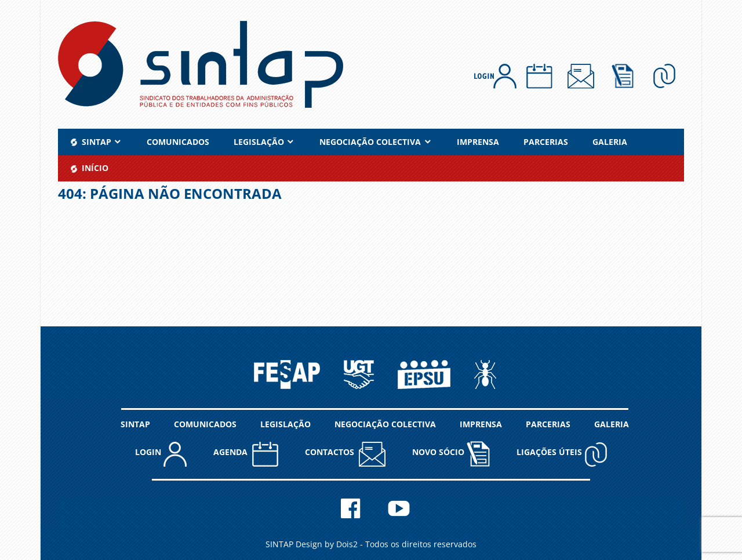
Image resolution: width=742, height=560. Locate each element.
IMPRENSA (478, 142)
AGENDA (246, 454)
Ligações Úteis (562, 454)
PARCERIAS (546, 142)
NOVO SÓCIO (451, 453)
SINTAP (135, 424)
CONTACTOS (345, 454)
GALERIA (610, 142)
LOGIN (161, 454)
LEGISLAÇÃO (259, 142)
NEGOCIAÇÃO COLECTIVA (370, 142)
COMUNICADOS (178, 142)
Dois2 (347, 544)
